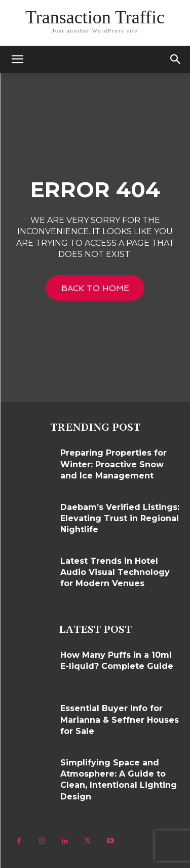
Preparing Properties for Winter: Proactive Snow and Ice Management (113, 464)
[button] (176, 59)
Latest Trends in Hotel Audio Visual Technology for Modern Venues (115, 572)
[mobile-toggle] (17, 59)
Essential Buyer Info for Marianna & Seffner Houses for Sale (120, 720)
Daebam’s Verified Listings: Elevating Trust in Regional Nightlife (120, 519)
